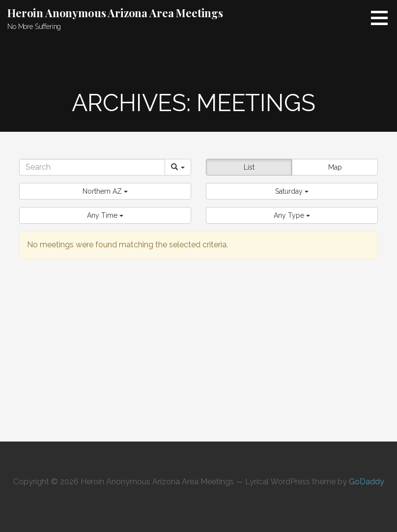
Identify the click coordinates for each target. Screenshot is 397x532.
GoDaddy (367, 482)
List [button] (249, 167)
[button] (105, 191)
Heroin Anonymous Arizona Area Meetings (115, 13)
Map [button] (335, 167)
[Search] (92, 167)
